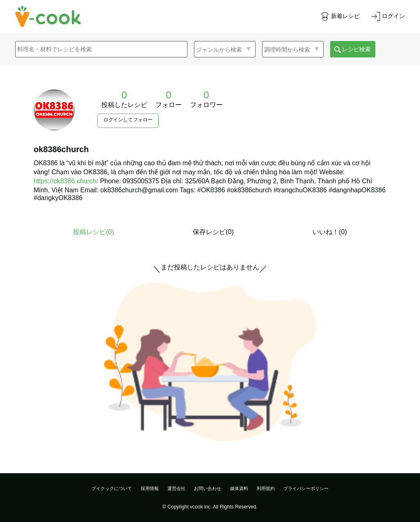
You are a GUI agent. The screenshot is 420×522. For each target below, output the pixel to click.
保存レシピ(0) (213, 232)
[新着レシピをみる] (340, 16)
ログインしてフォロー (128, 120)
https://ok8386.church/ (66, 181)
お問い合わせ (208, 488)
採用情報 (150, 488)
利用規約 (266, 488)
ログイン (393, 16)
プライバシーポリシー (306, 488)
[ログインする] (388, 16)
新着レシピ (345, 16)
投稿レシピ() (94, 232)
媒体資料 (239, 488)
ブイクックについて (112, 488)
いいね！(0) (330, 232)
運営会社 (176, 488)
